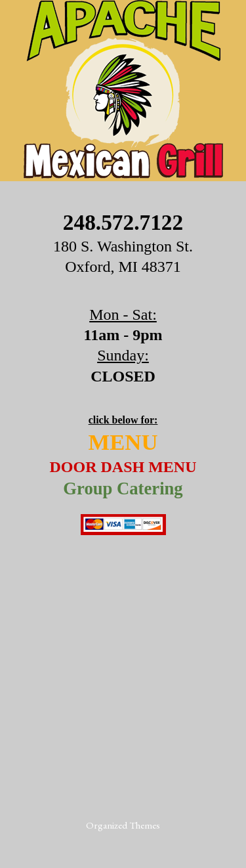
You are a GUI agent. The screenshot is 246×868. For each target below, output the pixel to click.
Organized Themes (123, 825)
